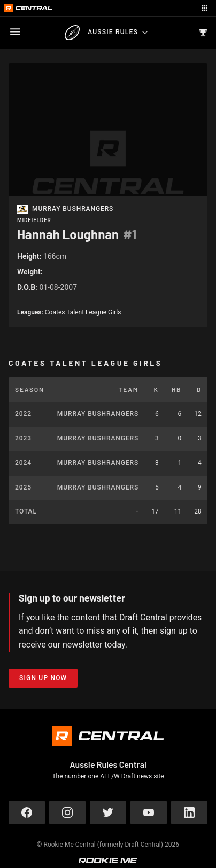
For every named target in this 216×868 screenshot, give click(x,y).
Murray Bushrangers (73, 209)
